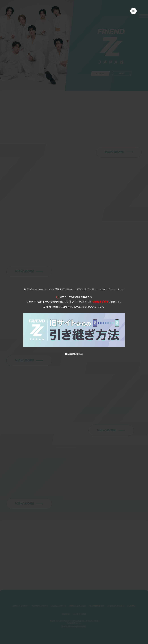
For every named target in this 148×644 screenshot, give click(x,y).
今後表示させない (74, 354)
